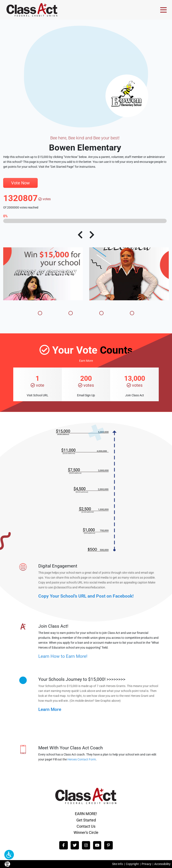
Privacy (147, 864)
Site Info (118, 864)
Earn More (86, 361)
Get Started (86, 820)
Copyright (132, 864)
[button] (9, 855)
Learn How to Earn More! (63, 656)
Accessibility (162, 864)
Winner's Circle (86, 832)
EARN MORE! (86, 814)
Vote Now (20, 183)
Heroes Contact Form (82, 759)
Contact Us (86, 826)
